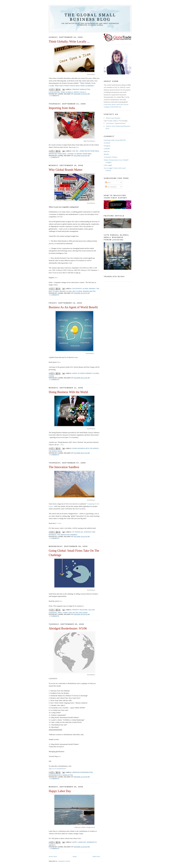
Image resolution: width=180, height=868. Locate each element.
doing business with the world (85, 448)
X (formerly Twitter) (110, 157)
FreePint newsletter (81, 89)
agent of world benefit (82, 373)
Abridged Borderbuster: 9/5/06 (68, 628)
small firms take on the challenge (73, 613)
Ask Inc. (76, 151)
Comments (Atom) (64, 861)
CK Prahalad (78, 532)
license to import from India (79, 154)
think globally (67, 92)
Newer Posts (53, 856)
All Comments (111, 187)
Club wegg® (108, 165)
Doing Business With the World (68, 392)
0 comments (54, 96)
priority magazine (80, 610)
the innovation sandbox (67, 535)
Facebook (107, 143)
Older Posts (96, 856)
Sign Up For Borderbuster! (57, 769)
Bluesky (106, 154)
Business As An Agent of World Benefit (73, 307)
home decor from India (89, 151)
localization (54, 92)
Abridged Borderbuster (82, 772)
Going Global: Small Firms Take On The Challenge (74, 553)
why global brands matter (84, 291)
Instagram (107, 146)
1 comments (54, 157)
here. (77, 147)
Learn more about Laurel (112, 104)
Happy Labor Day (60, 791)
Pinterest (107, 151)
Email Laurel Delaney (113, 118)
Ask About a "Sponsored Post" (116, 123)
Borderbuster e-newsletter (61, 775)
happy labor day (79, 842)
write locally (80, 92)
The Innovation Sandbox (64, 467)
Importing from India (62, 108)
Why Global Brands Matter (66, 170)
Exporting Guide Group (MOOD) (115, 140)
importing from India (58, 154)
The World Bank (55, 451)
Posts (108, 182)
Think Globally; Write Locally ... (69, 41)
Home (75, 856)
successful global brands (84, 289)
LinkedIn (107, 149)
